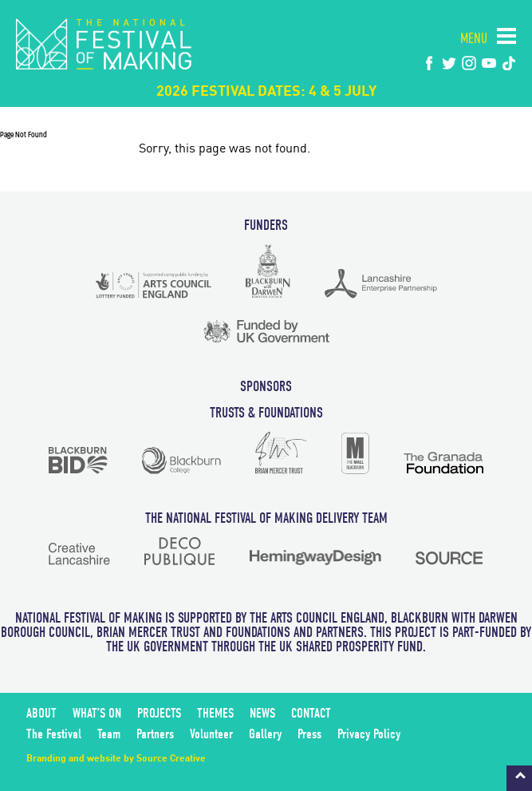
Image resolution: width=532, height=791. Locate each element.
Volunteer (211, 734)
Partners (155, 734)
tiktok (509, 63)
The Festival (54, 734)
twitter (449, 63)
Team (109, 734)
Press (309, 734)
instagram (469, 63)
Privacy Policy (369, 734)
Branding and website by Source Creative (116, 759)
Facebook (429, 63)
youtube (489, 63)
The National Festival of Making (104, 44)
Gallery (265, 734)
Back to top (519, 778)
